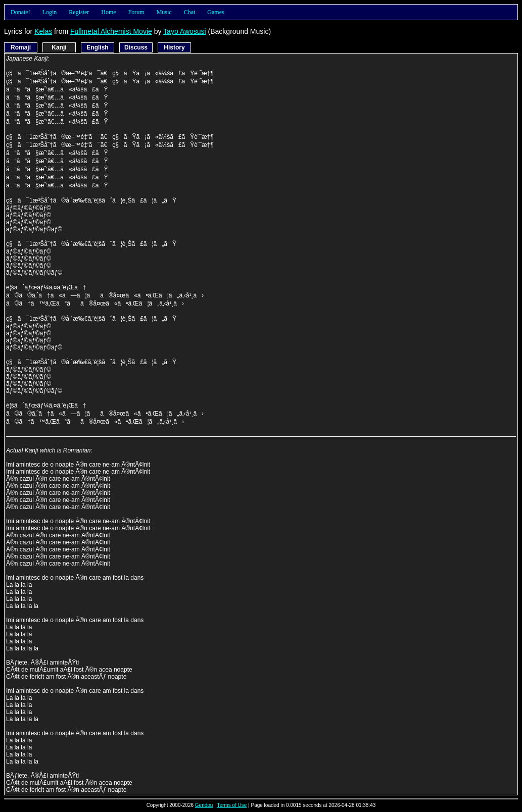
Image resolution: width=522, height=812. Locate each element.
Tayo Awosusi (185, 31)
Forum (136, 12)
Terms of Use (232, 805)
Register (79, 12)
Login (50, 12)
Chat (190, 12)
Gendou (204, 805)
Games (216, 12)
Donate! (20, 12)
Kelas (43, 31)
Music (164, 12)
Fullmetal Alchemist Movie (111, 31)
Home (108, 12)
